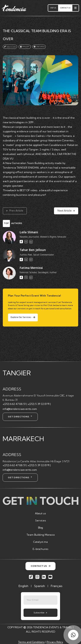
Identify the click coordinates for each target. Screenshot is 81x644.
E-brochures (40, 549)
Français (57, 586)
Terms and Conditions (31, 642)
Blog (40, 528)
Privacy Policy (55, 642)
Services (41, 520)
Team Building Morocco (41, 535)
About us (40, 513)
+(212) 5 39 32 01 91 (39, 404)
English (23, 586)
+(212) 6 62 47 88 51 (14, 404)
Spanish (40, 586)
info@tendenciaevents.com (20, 409)
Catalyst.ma (40, 542)
